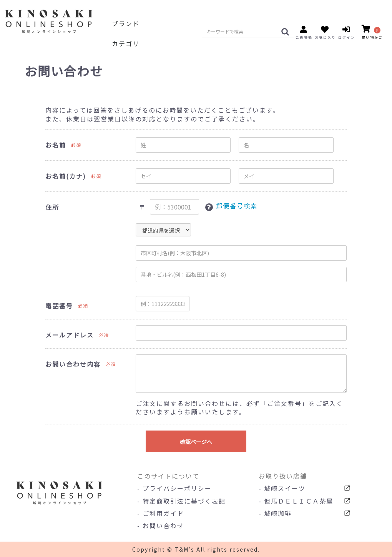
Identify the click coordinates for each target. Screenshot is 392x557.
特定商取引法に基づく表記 (184, 501)
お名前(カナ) (66, 176)
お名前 (56, 145)
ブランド (126, 23)
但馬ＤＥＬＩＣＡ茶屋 (299, 501)
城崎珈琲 (278, 513)
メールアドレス (70, 335)
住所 (52, 207)
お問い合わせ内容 (73, 364)
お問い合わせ (163, 525)
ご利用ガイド (163, 513)
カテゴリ (126, 43)
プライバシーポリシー (177, 488)
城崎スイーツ (285, 488)
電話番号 (59, 306)
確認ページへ (196, 442)
